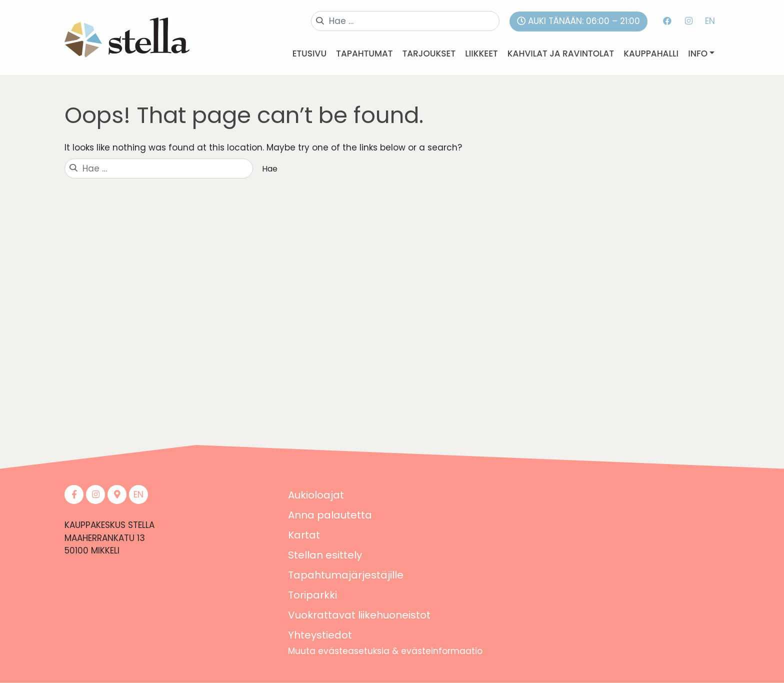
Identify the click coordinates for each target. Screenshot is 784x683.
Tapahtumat (364, 53)
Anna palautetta (330, 515)
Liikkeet (481, 53)
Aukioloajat (316, 495)
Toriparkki (312, 595)
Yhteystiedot (320, 635)
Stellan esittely (325, 555)
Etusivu (310, 53)
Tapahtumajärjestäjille (346, 575)
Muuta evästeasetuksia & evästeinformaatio (385, 651)
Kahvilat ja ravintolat (561, 53)
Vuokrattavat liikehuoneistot (359, 615)
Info (698, 53)
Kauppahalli (651, 53)
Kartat (304, 535)
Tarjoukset (429, 53)
